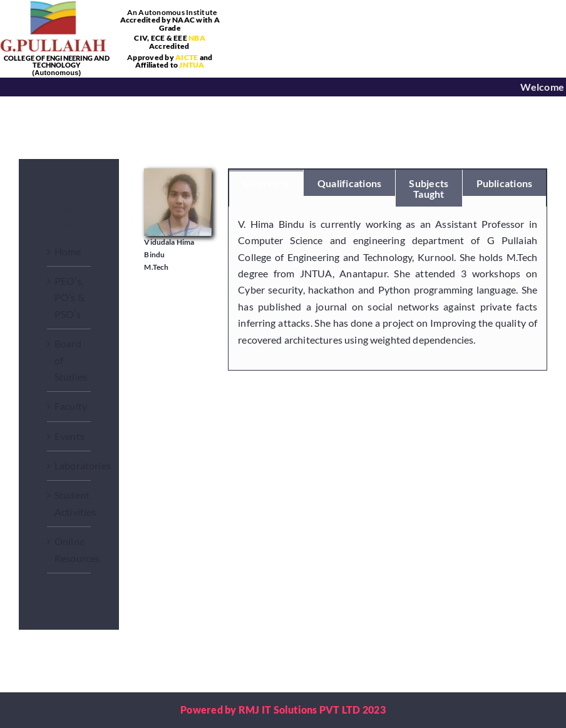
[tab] (266, 183)
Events (69, 436)
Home (68, 251)
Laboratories (83, 465)
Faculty (71, 406)
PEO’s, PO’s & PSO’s (69, 297)
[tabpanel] (388, 289)
